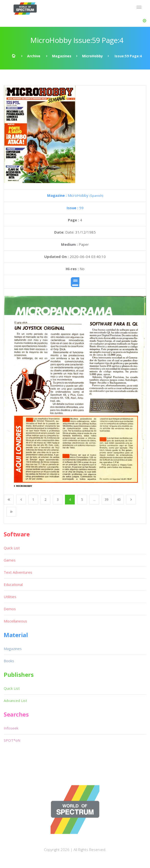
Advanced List (15, 700)
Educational (13, 584)
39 (107, 499)
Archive (34, 56)
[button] (145, 21)
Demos (10, 609)
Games (10, 560)
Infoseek (11, 728)
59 (75, 208)
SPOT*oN (12, 740)
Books (9, 661)
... (94, 499)
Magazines (62, 56)
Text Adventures (18, 572)
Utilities (10, 597)
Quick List (12, 548)
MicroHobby (92, 56)
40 (119, 499)
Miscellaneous (15, 621)
